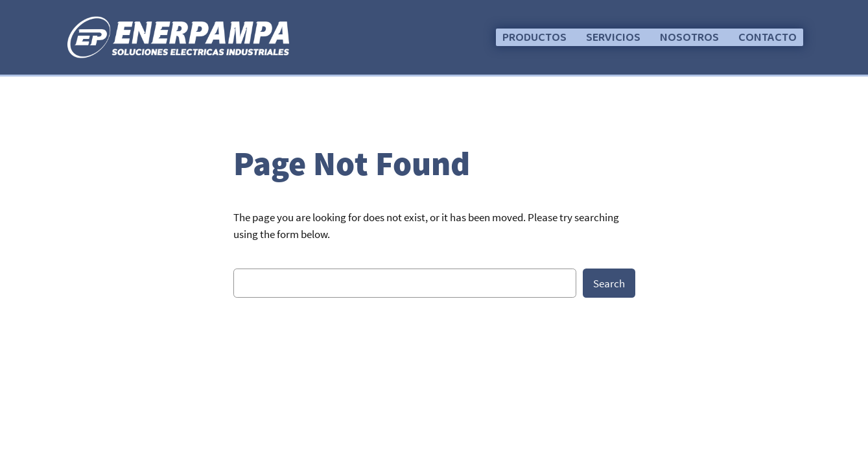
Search (609, 283)
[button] (534, 37)
